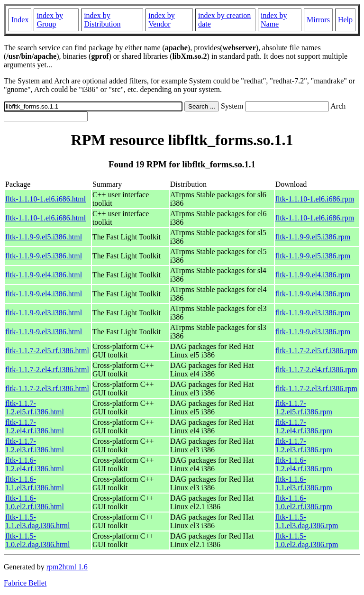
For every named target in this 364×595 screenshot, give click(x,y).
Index (20, 20)
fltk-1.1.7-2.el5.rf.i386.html (47, 351)
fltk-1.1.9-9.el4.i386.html (44, 275)
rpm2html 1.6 (67, 567)
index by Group (50, 20)
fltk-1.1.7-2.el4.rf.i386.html (47, 370)
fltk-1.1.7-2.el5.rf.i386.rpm (316, 351)
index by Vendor (162, 20)
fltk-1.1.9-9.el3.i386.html (44, 313)
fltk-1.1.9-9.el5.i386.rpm (313, 237)
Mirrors (318, 20)
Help (345, 20)
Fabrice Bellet (25, 583)
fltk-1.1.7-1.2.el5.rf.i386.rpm (304, 407)
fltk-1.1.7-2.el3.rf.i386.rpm (316, 389)
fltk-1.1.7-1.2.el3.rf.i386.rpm (304, 445)
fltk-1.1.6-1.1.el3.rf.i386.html (35, 483)
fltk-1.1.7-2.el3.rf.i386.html (47, 389)
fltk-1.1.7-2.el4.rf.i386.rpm (316, 370)
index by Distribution (102, 20)
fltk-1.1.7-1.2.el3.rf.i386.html (35, 445)
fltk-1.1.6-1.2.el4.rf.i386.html (35, 464)
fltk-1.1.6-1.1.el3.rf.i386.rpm (304, 483)
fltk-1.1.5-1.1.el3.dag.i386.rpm (307, 521)
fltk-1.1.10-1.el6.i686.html (45, 199)
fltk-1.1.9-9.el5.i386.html (44, 237)
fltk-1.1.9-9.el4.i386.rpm (313, 275)
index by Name (274, 20)
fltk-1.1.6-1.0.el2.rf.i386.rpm (304, 502)
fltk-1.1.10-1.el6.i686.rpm (315, 199)
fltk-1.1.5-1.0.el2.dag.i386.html (37, 540)
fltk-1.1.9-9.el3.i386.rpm (313, 313)
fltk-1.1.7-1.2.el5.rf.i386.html (35, 407)
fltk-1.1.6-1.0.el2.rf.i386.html (35, 502)
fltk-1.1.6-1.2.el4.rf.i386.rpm (304, 464)
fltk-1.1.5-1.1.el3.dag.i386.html (37, 521)
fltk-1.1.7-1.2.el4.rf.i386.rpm (304, 426)
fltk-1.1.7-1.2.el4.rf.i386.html (35, 426)
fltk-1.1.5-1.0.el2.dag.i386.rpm (307, 540)
